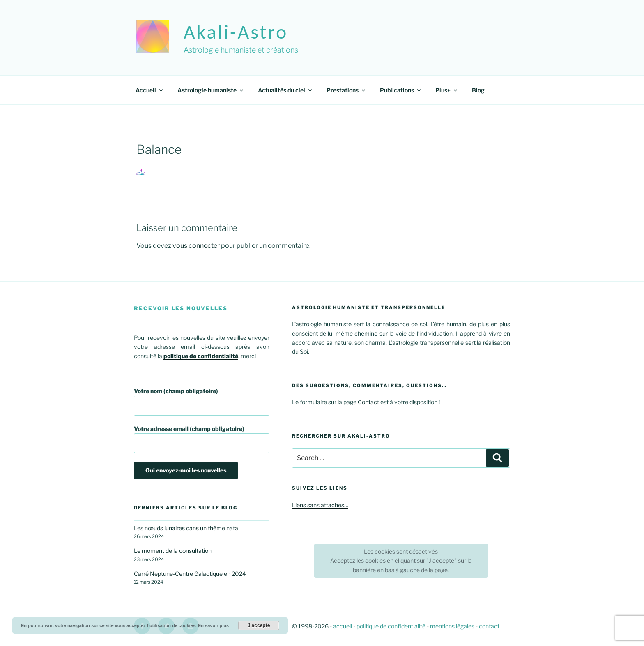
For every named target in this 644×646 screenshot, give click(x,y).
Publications (401, 90)
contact (489, 626)
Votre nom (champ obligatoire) (202, 402)
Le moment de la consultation (173, 551)
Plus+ (447, 90)
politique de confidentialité (391, 626)
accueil (343, 626)
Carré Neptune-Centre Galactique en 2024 (190, 574)
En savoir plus (213, 625)
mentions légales (452, 626)
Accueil (150, 90)
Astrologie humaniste (211, 90)
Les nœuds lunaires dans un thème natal (187, 528)
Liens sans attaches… (320, 505)
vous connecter (196, 246)
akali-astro (236, 32)
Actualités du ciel (285, 90)
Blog (478, 90)
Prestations (346, 90)
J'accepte (259, 625)
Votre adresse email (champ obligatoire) (202, 439)
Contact (368, 402)
